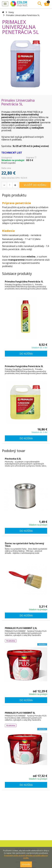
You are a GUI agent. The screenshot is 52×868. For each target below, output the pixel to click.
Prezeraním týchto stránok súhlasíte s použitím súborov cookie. (26, 857)
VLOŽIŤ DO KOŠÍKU (35, 185)
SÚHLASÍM (26, 864)
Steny (11, 12)
